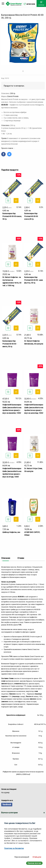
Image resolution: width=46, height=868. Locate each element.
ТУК (20, 625)
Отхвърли (37, 857)
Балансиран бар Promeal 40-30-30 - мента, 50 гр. (10, 344)
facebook (7, 804)
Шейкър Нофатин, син (11, 532)
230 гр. (13, 93)
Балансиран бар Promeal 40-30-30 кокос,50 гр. (31, 216)
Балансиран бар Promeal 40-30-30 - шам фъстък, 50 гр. (33, 280)
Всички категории (9, 813)
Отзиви (21, 558)
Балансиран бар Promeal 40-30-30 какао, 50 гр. (12, 216)
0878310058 (31, 4)
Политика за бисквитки (14, 848)
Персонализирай (22, 857)
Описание (6, 558)
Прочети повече (8, 148)
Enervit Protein (13, 96)
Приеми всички (34, 863)
